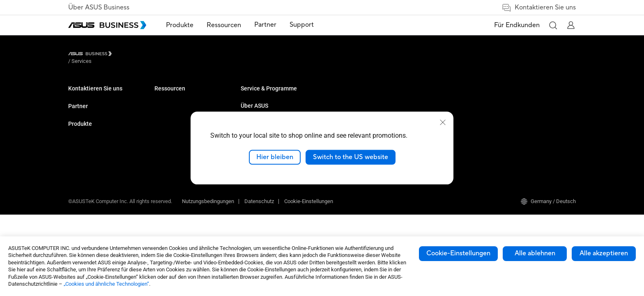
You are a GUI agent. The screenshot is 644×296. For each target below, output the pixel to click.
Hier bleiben (275, 157)
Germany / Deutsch (548, 223)
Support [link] (302, 25)
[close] (443, 123)
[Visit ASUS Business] (92, 55)
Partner (78, 126)
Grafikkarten (169, 121)
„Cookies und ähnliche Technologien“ (106, 284)
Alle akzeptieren (604, 253)
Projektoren (168, 108)
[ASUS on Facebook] (334, 193)
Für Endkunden (517, 25)
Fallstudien (253, 96)
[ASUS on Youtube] (285, 193)
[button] (553, 25)
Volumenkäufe (85, 96)
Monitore (165, 96)
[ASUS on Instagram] (359, 193)
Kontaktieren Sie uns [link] (539, 8)
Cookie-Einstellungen (458, 253)
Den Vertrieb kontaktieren (98, 108)
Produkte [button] (180, 25)
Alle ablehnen (535, 253)
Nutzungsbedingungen (208, 223)
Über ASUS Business (99, 7)
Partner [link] (265, 25)
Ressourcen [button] (224, 25)
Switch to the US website (351, 157)
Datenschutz (259, 223)
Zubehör (164, 145)
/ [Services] (127, 55)
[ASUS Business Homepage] (107, 25)
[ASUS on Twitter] (310, 193)
